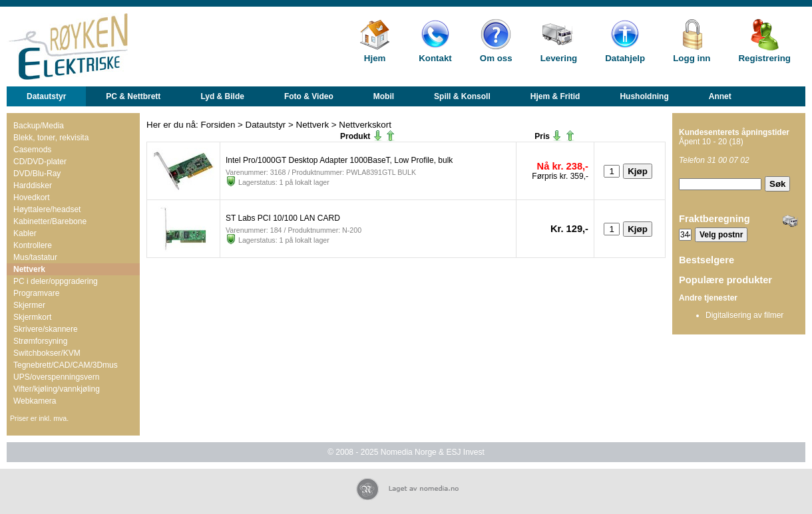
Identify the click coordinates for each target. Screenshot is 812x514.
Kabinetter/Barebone (50, 221)
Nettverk (29, 269)
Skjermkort (32, 317)
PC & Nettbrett (133, 96)
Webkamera (35, 401)
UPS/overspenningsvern (56, 377)
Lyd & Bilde (222, 96)
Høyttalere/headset (47, 209)
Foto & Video (309, 96)
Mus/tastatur (35, 257)
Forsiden (218, 125)
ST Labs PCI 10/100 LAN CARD (283, 218)
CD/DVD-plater (40, 162)
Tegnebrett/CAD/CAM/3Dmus (66, 365)
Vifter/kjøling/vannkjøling (57, 389)
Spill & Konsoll (462, 96)
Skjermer (29, 305)
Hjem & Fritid (555, 96)
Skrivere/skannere (46, 329)
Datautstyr (46, 96)
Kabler (25, 233)
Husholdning (644, 96)
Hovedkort (32, 197)
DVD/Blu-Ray (37, 174)
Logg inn (692, 58)
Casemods (32, 150)
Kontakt (435, 58)
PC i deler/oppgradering (56, 281)
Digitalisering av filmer (744, 315)
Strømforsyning (40, 341)
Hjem (375, 58)
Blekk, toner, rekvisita (51, 138)
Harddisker (33, 186)
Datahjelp (625, 58)
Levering (559, 58)
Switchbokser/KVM (47, 353)
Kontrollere (33, 245)
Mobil (384, 96)
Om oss (496, 58)
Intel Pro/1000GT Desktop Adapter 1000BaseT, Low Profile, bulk (339, 160)
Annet (720, 96)
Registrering (764, 58)
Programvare (36, 293)
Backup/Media (39, 126)
